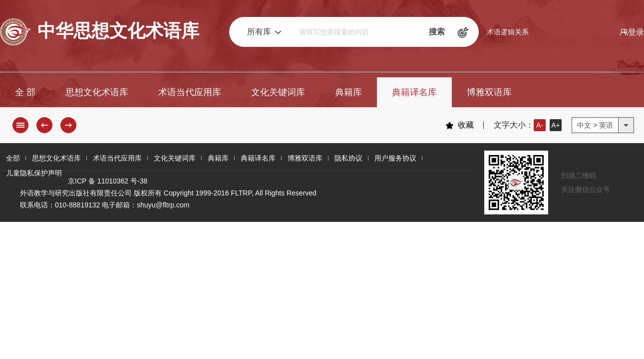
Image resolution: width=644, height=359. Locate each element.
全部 (13, 158)
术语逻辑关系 (508, 32)
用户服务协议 (395, 158)
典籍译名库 (414, 92)
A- (540, 125)
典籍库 (348, 92)
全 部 (25, 92)
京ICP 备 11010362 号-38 (108, 181)
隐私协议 (348, 158)
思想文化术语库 (97, 92)
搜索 (437, 32)
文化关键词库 (278, 92)
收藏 (460, 125)
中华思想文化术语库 (100, 32)
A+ (556, 125)
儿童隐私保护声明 (34, 173)
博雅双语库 (489, 92)
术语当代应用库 (190, 92)
